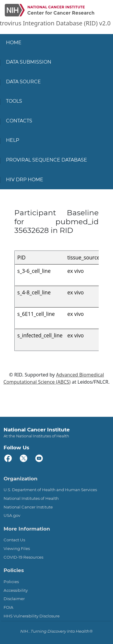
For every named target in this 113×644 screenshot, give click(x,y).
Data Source (23, 82)
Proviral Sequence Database (47, 160)
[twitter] (24, 459)
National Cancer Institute (28, 507)
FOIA (8, 607)
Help (13, 140)
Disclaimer (14, 599)
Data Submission (29, 62)
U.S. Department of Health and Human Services (50, 490)
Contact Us (14, 540)
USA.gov (12, 515)
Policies (11, 582)
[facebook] (8, 459)
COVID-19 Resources (23, 557)
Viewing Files (17, 548)
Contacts (19, 121)
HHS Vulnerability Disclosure (32, 616)
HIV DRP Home (25, 180)
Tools (14, 101)
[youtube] (39, 459)
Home (14, 43)
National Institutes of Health (31, 498)
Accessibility (16, 590)
